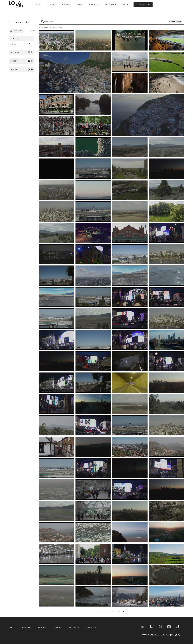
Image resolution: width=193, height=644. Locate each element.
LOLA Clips (151, 635)
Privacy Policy (176, 635)
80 (119, 612)
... (115, 612)
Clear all (33, 31)
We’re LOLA (111, 4)
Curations (52, 4)
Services (80, 4)
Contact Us (94, 4)
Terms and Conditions (163, 635)
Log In (125, 4)
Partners (66, 4)
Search (39, 4)
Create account (143, 4)
